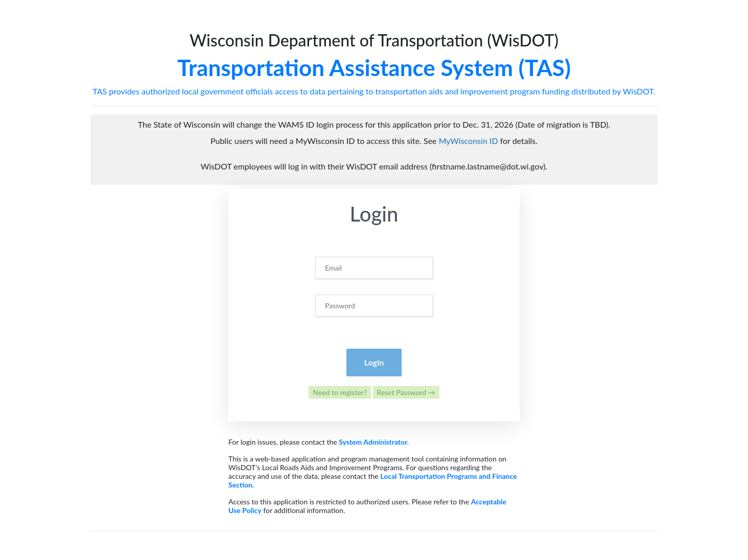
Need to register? (340, 392)
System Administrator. (374, 442)
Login (374, 362)
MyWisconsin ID (469, 141)
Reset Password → (406, 392)
